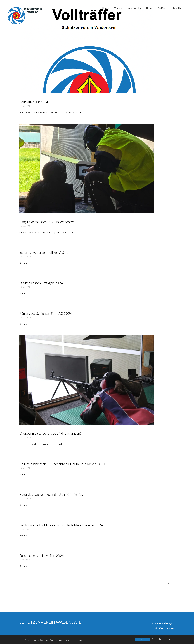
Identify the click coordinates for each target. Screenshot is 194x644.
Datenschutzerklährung (162, 639)
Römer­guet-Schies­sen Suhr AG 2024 (46, 313)
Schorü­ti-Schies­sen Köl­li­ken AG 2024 (46, 252)
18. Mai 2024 (25, 438)
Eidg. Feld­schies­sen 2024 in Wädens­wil (47, 222)
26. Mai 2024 (25, 226)
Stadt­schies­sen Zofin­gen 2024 (41, 283)
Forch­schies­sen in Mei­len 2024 (42, 555)
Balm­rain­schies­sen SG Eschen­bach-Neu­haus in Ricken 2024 (62, 464)
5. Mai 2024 (25, 529)
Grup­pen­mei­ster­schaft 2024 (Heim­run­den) (50, 433)
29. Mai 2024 (25, 106)
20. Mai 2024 (25, 257)
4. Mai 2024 (25, 560)
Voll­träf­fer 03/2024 (34, 102)
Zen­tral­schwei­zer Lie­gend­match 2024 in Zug (51, 494)
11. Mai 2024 (25, 499)
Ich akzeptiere (143, 639)
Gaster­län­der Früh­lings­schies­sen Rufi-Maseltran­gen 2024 (61, 525)
